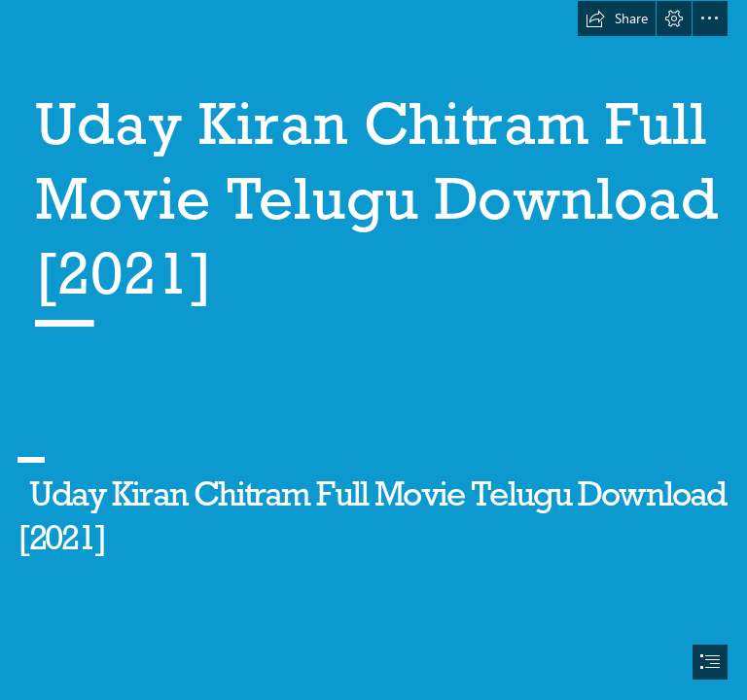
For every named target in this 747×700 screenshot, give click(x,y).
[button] (617, 18)
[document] (373, 350)
